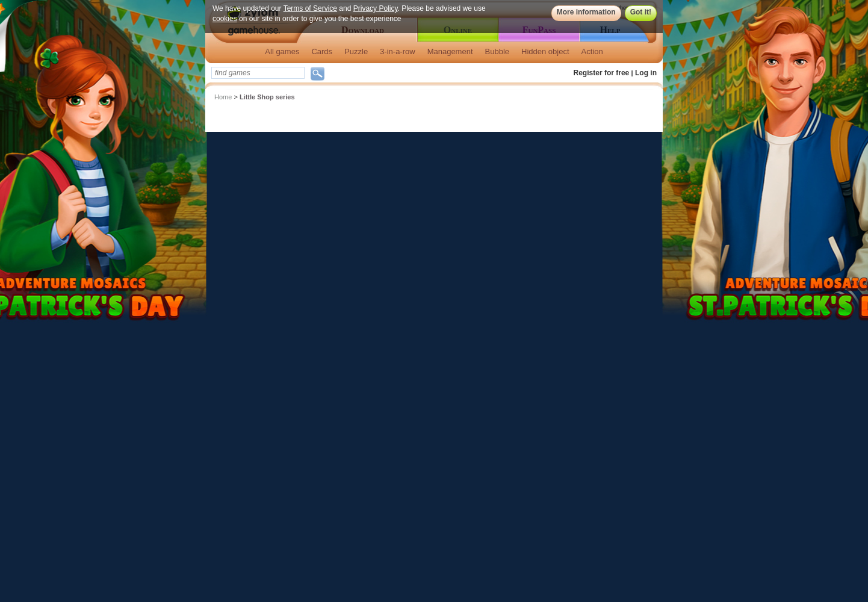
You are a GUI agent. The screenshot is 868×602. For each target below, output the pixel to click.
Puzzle (356, 51)
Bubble (497, 51)
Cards (322, 51)
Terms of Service (310, 8)
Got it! (641, 12)
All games (282, 51)
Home (223, 97)
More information (586, 12)
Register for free (602, 73)
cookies (225, 19)
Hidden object (545, 51)
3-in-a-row (398, 51)
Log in (646, 73)
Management (450, 51)
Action (592, 51)
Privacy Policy (376, 8)
